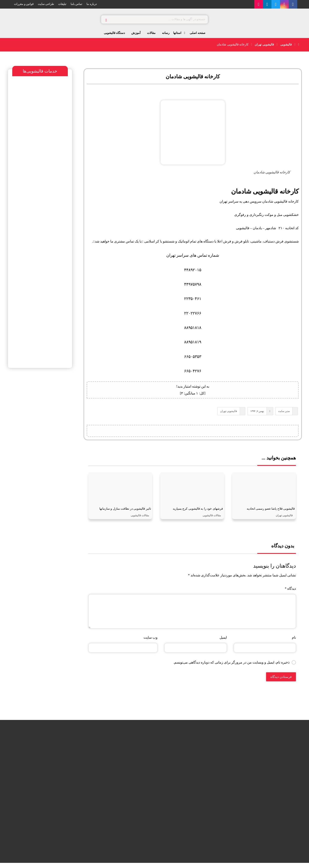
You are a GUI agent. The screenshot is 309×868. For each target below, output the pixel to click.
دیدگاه (290, 593)
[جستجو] (106, 19)
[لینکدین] (275, 4)
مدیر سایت (282, 413)
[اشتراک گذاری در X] (214, 433)
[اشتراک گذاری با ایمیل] (182, 433)
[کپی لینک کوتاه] (171, 433)
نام (294, 642)
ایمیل (223, 642)
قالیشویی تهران (227, 413)
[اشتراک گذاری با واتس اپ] (203, 433)
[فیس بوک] (300, 4)
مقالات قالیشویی (212, 520)
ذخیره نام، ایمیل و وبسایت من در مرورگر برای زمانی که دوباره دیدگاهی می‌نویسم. (231, 667)
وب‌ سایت (151, 642)
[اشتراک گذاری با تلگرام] (193, 433)
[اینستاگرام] (292, 4)
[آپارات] (266, 4)
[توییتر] (283, 4)
